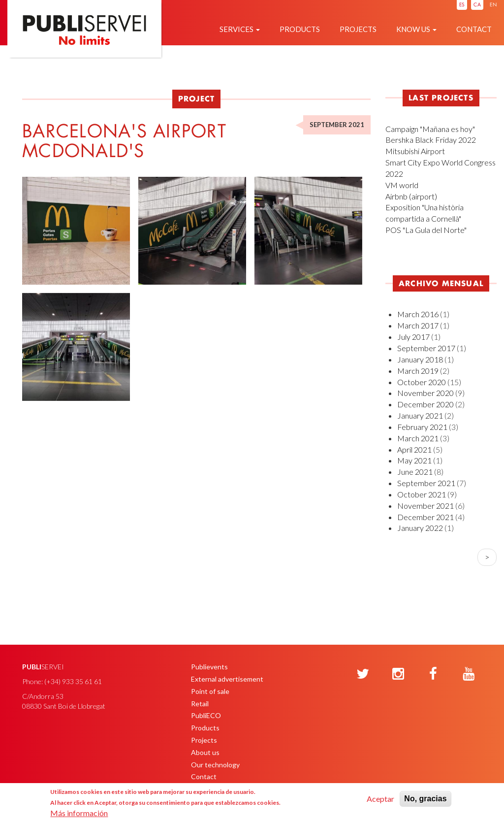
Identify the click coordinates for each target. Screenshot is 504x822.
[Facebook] (433, 674)
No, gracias (425, 799)
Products (300, 29)
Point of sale (210, 691)
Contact (474, 29)
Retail (200, 704)
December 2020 (425, 404)
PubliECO (206, 715)
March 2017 (418, 325)
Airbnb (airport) (411, 196)
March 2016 (418, 314)
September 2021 (426, 483)
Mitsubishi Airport (415, 151)
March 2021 (418, 438)
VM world (402, 185)
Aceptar (380, 799)
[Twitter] (363, 674)
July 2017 (413, 337)
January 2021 (420, 415)
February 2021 (422, 427)
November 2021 (425, 506)
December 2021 (425, 517)
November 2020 (425, 393)
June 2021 (415, 472)
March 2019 (418, 371)
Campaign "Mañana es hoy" (430, 129)
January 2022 (420, 528)
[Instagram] (398, 674)
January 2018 (420, 359)
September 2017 (426, 348)
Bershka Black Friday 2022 (431, 140)
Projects (358, 29)
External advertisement (227, 679)
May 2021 (414, 460)
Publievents (209, 667)
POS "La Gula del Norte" (426, 230)
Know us (416, 29)
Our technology (215, 765)
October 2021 (422, 494)
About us (205, 752)
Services (240, 29)
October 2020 (422, 382)
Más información (79, 813)
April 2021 (414, 449)
